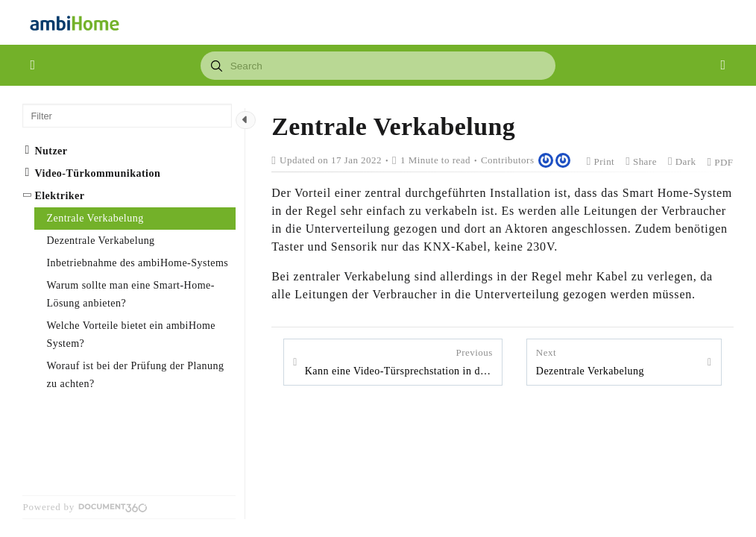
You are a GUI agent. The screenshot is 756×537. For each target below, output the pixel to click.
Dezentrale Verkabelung (590, 361)
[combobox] (378, 66)
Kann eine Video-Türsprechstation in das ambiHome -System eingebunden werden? (399, 361)
